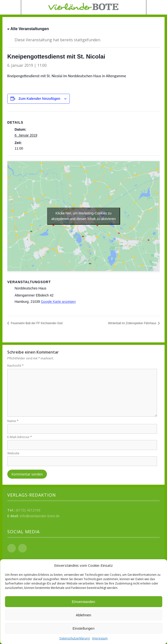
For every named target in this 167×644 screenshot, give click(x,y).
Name (13, 421)
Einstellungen (83, 628)
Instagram (22, 548)
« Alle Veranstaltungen (28, 29)
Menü (11, 7)
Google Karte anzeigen (58, 302)
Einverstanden (84, 602)
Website (13, 453)
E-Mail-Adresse (20, 437)
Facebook (12, 548)
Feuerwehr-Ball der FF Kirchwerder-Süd (36, 323)
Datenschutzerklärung (75, 638)
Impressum (100, 638)
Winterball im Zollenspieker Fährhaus (133, 323)
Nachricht (15, 365)
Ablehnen (83, 615)
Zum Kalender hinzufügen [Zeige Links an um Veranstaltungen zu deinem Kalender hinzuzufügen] (39, 99)
